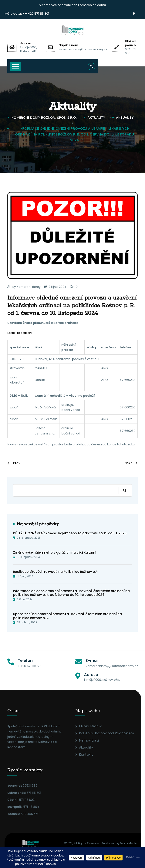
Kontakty (86, 755)
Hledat (123, 490)
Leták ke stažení (20, 333)
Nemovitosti (89, 740)
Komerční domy (29, 287)
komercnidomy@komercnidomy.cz (83, 49)
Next (128, 463)
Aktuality (86, 747)
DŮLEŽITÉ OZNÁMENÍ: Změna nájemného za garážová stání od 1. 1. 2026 (70, 533)
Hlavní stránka (91, 726)
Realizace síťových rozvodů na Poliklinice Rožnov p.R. (56, 572)
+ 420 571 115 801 (37, 14)
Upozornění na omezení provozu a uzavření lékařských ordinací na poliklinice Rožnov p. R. (67, 616)
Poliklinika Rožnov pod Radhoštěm (107, 733)
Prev (17, 463)
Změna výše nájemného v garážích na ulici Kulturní (55, 552)
